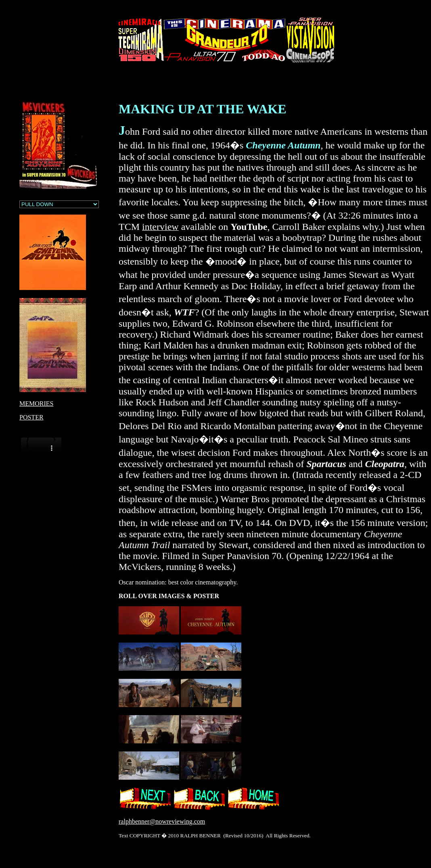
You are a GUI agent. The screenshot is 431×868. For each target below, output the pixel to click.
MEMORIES (36, 404)
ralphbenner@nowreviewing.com (162, 821)
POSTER (31, 417)
